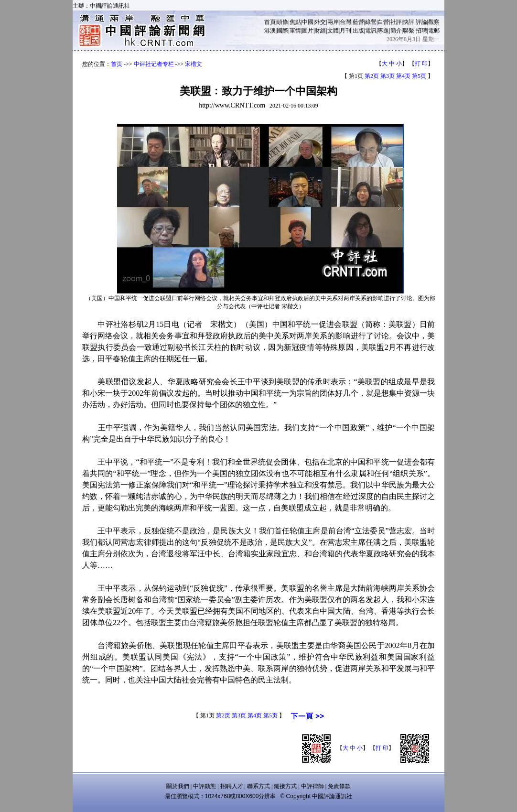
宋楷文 (194, 64)
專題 (383, 31)
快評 (409, 22)
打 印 (421, 64)
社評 (396, 22)
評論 (421, 22)
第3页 (388, 76)
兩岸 (333, 22)
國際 (282, 31)
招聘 (421, 31)
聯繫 (409, 31)
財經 (320, 31)
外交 (320, 22)
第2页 (372, 76)
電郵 (434, 31)
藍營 (358, 22)
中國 (308, 22)
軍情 (295, 31)
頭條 (282, 22)
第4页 (403, 76)
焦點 (295, 22)
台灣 (345, 22)
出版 (358, 31)
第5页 (419, 76)
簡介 (396, 31)
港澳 (270, 31)
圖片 (308, 31)
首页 (117, 64)
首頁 (270, 22)
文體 (333, 31)
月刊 (345, 31)
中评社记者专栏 (154, 64)
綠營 (371, 22)
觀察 (434, 22)
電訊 (371, 31)
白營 (383, 22)
